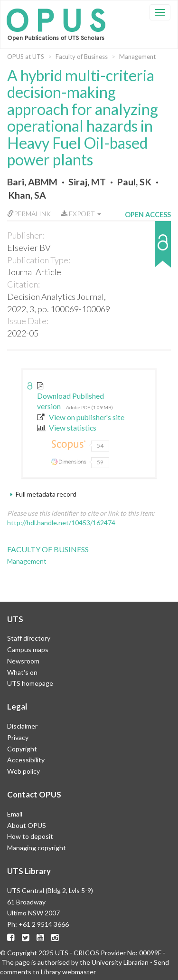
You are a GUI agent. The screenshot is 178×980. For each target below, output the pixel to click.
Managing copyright (37, 848)
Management (137, 57)
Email (15, 814)
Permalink (29, 214)
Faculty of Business (82, 57)
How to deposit (30, 836)
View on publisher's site (81, 417)
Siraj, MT (87, 182)
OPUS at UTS (26, 57)
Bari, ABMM (32, 182)
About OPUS (27, 825)
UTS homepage (30, 683)
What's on (22, 672)
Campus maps (28, 649)
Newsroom (23, 661)
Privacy (18, 737)
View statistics (67, 428)
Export (81, 214)
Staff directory (29, 638)
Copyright (22, 749)
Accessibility (26, 760)
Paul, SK (134, 182)
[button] (148, 249)
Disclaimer (22, 726)
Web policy (23, 771)
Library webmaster (68, 972)
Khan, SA (27, 195)
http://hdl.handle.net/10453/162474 (61, 523)
